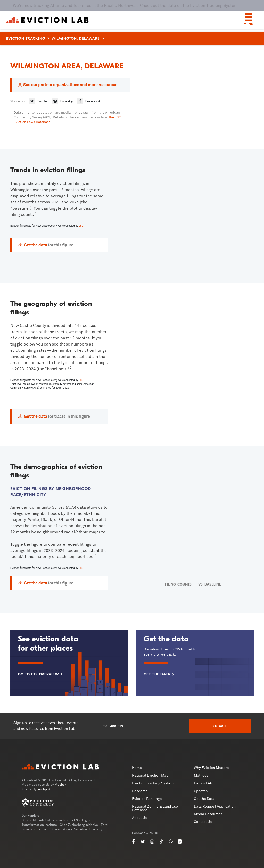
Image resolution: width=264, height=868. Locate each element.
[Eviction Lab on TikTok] (161, 842)
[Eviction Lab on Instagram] (152, 842)
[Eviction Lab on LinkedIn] (180, 842)
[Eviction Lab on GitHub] (171, 842)
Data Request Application (215, 807)
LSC (81, 226)
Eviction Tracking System (153, 783)
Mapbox (60, 785)
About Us (139, 818)
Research (140, 791)
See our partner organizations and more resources (70, 85)
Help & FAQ (203, 783)
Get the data (36, 245)
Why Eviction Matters (211, 768)
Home (137, 768)
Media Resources (208, 814)
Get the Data (204, 799)
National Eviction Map (150, 776)
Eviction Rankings (147, 799)
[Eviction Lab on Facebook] (134, 842)
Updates (201, 791)
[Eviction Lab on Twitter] (143, 842)
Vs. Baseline (210, 584)
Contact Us (203, 822)
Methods (201, 776)
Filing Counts (178, 584)
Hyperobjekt (42, 790)
